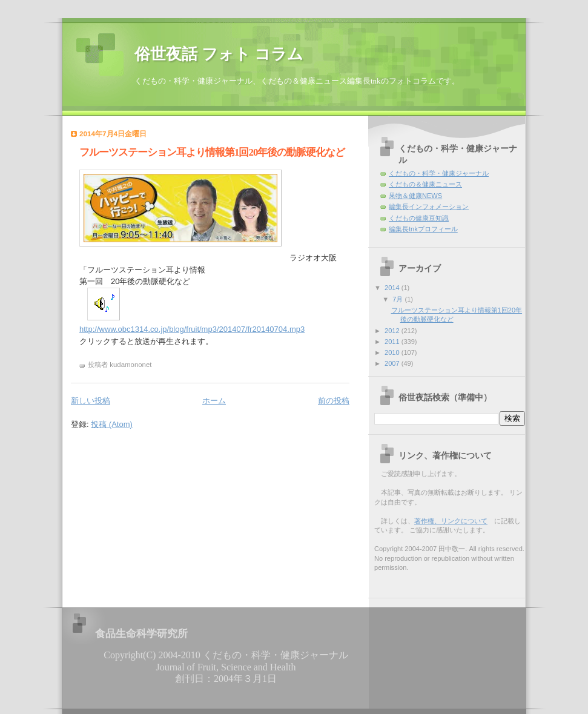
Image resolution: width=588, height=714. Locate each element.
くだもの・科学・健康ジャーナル (439, 173)
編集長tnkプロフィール (423, 229)
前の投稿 (334, 401)
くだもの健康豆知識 (419, 218)
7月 (398, 299)
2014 (393, 288)
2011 (393, 342)
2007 (393, 363)
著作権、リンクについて (451, 521)
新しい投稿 (91, 401)
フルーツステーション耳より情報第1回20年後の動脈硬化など (212, 152)
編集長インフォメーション (429, 207)
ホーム (214, 401)
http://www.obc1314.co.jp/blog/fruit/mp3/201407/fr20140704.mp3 (192, 329)
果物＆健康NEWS (415, 196)
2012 (393, 331)
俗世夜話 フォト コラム (219, 54)
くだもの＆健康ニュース (425, 184)
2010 (393, 352)
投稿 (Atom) (112, 424)
